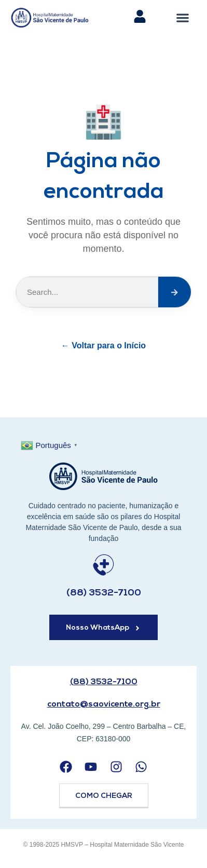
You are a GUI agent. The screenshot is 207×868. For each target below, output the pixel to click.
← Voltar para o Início (103, 345)
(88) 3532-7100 (104, 593)
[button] (183, 17)
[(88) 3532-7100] (103, 565)
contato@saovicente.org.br (104, 704)
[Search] (175, 292)
